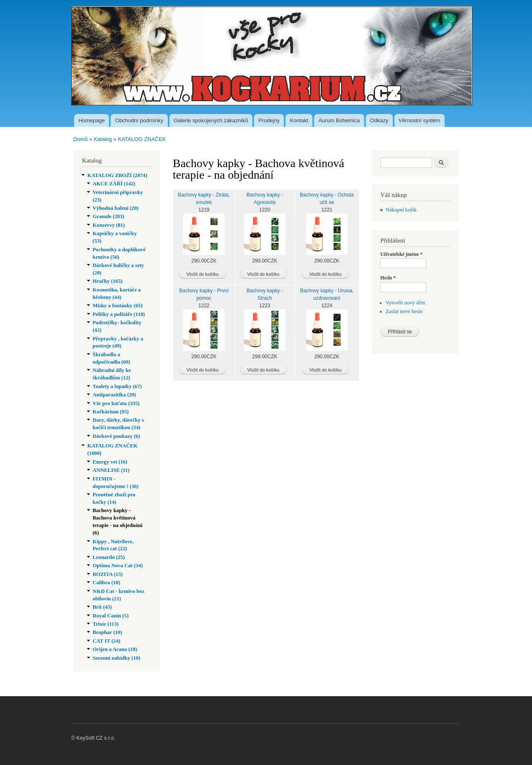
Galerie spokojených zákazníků (211, 120)
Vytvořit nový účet (405, 303)
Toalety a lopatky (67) (117, 386)
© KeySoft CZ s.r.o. (93, 738)
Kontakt (299, 120)
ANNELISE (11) (111, 470)
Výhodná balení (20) (116, 208)
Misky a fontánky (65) (118, 306)
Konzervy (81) (109, 225)
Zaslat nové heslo (404, 311)
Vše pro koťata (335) (116, 403)
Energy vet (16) (110, 462)
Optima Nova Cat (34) (118, 566)
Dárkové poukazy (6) (116, 436)
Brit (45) (103, 607)
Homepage (92, 120)
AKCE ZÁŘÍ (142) (114, 184)
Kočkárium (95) (111, 412)
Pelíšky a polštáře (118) (119, 314)
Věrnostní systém (419, 120)
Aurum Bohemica (339, 120)
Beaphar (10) (108, 632)
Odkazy (379, 120)
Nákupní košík (401, 210)
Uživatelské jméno (401, 254)
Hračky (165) (108, 281)
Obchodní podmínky (139, 120)
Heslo (388, 278)
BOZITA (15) (108, 574)
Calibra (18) (106, 583)
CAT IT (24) (107, 641)
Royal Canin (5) (111, 616)
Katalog (103, 139)
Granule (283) (109, 216)
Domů (81, 139)
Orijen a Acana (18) (115, 649)
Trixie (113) (106, 624)
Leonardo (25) (109, 557)
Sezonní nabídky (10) (117, 658)
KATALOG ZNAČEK (142, 139)
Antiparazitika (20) (115, 395)
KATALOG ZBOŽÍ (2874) (117, 175)
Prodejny (269, 120)
